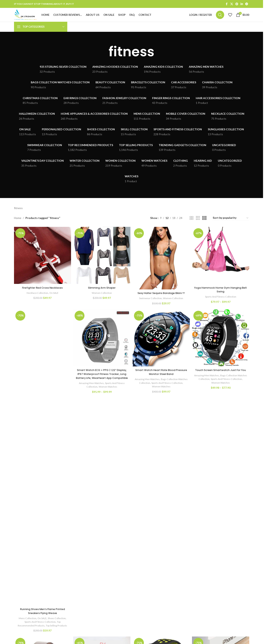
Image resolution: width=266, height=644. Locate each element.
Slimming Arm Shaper (102, 293)
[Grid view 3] (198, 225)
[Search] (220, 19)
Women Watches (108, 401)
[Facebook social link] (227, 4)
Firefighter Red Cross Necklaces (42, 293)
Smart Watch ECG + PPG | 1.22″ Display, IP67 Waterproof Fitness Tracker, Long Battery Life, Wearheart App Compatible (102, 386)
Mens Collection (26, 629)
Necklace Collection (36, 299)
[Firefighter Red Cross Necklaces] (42, 262)
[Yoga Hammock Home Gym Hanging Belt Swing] (221, 262)
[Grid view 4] (204, 225)
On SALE (54, 299)
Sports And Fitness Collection (221, 302)
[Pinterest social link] (237, 4)
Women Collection (102, 299)
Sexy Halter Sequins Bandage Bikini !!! (162, 301)
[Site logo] (33, 18)
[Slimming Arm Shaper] (102, 262)
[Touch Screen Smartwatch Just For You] (221, 349)
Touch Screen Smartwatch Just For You (221, 382)
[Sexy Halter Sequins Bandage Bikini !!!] (162, 265)
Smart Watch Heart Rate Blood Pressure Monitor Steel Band (161, 382)
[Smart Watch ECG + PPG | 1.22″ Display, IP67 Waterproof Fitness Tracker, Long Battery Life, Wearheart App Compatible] (102, 349)
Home (18, 225)
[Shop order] (231, 225)
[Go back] (104, 59)
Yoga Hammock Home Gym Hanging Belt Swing (221, 295)
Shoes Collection (57, 629)
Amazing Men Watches (90, 397)
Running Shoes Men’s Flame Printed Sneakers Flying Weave (42, 622)
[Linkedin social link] (242, 4)
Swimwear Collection (150, 308)
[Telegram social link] (247, 4)
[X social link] (232, 4)
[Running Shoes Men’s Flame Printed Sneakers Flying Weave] (42, 469)
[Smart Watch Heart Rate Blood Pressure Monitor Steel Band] (162, 349)
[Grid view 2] (192, 225)
